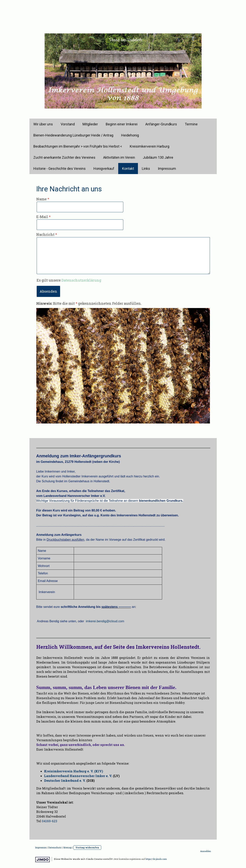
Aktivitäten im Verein (119, 157)
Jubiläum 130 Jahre (158, 157)
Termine (191, 124)
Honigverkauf (104, 169)
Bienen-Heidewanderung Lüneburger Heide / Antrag (73, 135)
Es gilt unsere (69, 280)
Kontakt (128, 169)
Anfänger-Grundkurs (161, 124)
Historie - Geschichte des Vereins (60, 169)
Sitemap (67, 847)
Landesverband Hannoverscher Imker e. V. (78, 776)
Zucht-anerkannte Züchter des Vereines (64, 157)
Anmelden (206, 851)
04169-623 (50, 821)
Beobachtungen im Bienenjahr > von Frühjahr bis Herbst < (78, 146)
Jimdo (43, 860)
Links (146, 169)
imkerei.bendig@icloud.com (105, 621)
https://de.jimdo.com (156, 859)
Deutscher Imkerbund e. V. (65, 780)
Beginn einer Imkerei (122, 124)
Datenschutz (55, 847)
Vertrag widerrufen (87, 847)
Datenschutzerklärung (81, 280)
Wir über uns (43, 124)
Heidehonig (130, 135)
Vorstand (68, 124)
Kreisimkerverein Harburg (150, 146)
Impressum (167, 169)
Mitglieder (90, 124)
